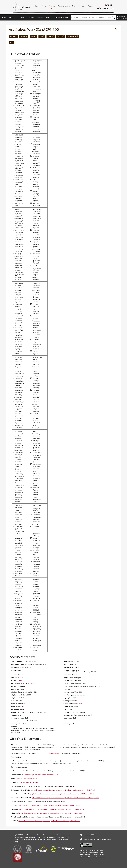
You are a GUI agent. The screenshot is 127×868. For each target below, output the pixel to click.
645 (80, 704)
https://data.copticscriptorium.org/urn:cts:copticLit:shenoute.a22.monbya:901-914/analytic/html (66, 798)
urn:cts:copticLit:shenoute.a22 (26, 779)
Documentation (64, 6)
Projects (82, 6)
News (74, 6)
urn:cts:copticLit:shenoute (29, 782)
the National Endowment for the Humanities (55, 835)
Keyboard (121, 16)
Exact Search (122, 19)
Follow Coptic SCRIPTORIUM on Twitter (96, 839)
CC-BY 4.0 (20, 681)
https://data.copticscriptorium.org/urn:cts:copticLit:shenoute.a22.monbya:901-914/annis (49, 821)
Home (37, 6)
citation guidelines (55, 753)
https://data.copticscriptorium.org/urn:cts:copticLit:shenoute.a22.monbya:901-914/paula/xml (52, 809)
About (90, 6)
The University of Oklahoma (30, 839)
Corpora (52, 6)
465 (23, 707)
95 (24, 704)
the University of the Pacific (49, 839)
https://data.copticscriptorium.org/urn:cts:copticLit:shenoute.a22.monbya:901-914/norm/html (61, 794)
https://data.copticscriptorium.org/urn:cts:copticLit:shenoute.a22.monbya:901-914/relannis (50, 813)
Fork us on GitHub (88, 835)
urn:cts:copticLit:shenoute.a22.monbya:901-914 (42, 775)
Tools (44, 6)
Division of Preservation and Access (48, 837)
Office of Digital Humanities (23, 837)
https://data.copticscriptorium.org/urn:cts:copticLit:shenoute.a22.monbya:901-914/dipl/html (63, 790)
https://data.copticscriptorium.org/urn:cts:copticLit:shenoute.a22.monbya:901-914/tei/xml (49, 805)
